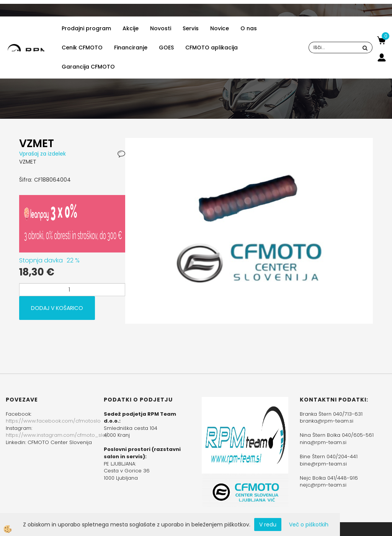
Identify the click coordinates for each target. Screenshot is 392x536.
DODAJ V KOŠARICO (57, 308)
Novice (220, 28)
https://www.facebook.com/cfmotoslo (53, 421)
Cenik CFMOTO (82, 48)
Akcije (131, 28)
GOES (166, 48)
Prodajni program (86, 28)
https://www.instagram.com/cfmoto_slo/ (57, 435)
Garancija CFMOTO (88, 67)
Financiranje (131, 48)
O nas (249, 28)
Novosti (161, 28)
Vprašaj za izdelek (42, 154)
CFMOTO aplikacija (212, 48)
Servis (191, 28)
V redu (268, 525)
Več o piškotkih (309, 525)
